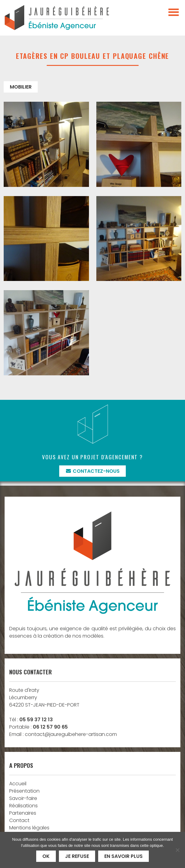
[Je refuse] (177, 850)
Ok (46, 856)
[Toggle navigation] (174, 13)
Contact (19, 820)
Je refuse (77, 856)
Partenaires (23, 813)
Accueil (18, 784)
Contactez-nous (92, 471)
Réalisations (23, 806)
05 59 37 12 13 (36, 720)
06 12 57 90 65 (50, 727)
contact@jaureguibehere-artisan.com (71, 734)
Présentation (24, 791)
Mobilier (21, 87)
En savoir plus (123, 856)
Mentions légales (29, 828)
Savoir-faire (23, 798)
